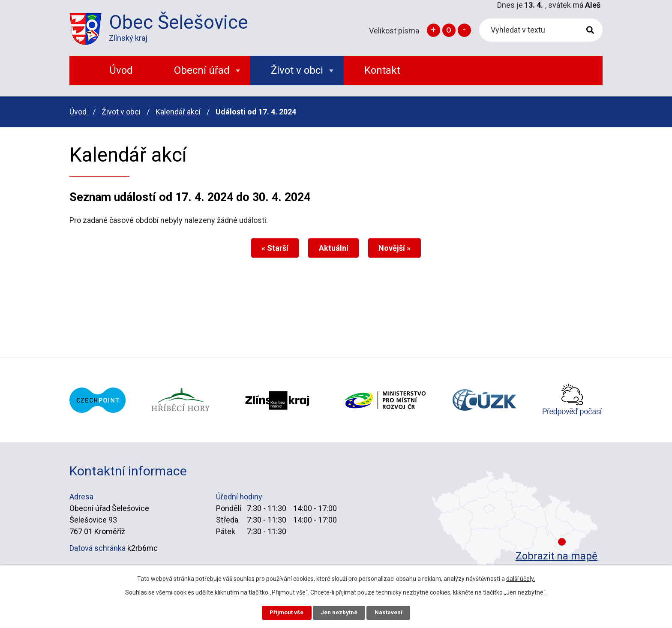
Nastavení (392, 612)
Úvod (78, 112)
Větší (433, 30)
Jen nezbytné (340, 612)
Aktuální (334, 248)
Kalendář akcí (178, 112)
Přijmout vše (284, 612)
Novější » (397, 248)
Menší (464, 30)
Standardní (449, 30)
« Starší (273, 248)
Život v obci (121, 112)
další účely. (520, 578)
